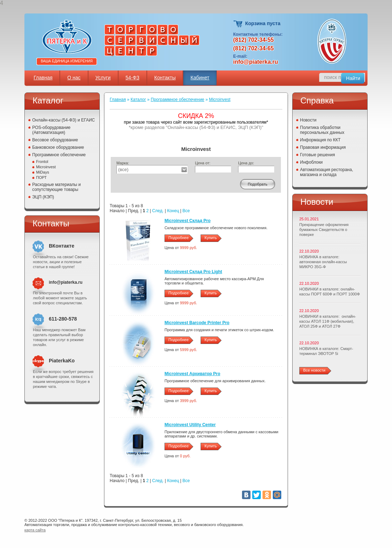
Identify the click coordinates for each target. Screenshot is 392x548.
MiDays (43, 172)
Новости (308, 120)
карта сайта (35, 530)
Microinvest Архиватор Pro (192, 374)
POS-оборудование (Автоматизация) (51, 130)
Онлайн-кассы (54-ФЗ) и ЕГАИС (64, 120)
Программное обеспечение (59, 155)
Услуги (103, 78)
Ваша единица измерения (67, 61)
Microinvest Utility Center (190, 425)
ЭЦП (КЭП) (43, 197)
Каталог (138, 100)
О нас (74, 78)
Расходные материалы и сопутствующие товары (56, 187)
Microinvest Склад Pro (188, 221)
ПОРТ (41, 177)
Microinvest (46, 167)
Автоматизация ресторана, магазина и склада (327, 172)
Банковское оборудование (58, 147)
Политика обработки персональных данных (322, 130)
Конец (173, 211)
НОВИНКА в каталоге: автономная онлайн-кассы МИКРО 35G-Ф (323, 262)
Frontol (42, 162)
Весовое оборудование (55, 140)
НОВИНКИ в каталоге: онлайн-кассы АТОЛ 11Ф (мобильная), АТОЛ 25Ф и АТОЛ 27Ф (328, 321)
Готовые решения (318, 155)
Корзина (238, 24)
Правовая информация (323, 147)
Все (186, 211)
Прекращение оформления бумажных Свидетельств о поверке (324, 230)
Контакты (165, 78)
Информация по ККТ (320, 140)
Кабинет (200, 78)
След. (158, 211)
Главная (43, 78)
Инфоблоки (311, 162)
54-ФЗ (132, 78)
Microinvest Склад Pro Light (193, 272)
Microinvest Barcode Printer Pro (197, 323)
